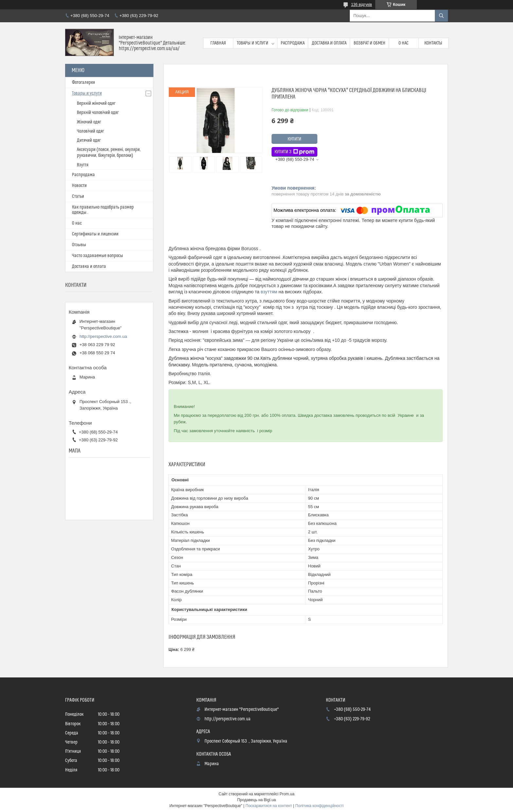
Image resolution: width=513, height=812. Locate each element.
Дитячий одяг (89, 140)
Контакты (433, 43)
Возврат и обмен (370, 43)
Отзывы (79, 245)
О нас (404, 43)
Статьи (78, 196)
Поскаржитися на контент (269, 806)
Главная (218, 43)
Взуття (83, 165)
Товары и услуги (253, 43)
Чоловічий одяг (90, 131)
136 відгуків (362, 5)
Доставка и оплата (329, 43)
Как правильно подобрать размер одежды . (103, 210)
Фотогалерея (83, 83)
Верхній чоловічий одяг (98, 113)
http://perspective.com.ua (103, 336)
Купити (294, 139)
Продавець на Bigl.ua (256, 800)
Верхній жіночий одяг (96, 103)
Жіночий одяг (89, 122)
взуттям (269, 292)
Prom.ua (287, 794)
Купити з (294, 152)
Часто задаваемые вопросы (97, 256)
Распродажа (293, 43)
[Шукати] (441, 16)
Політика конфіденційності (320, 806)
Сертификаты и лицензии (95, 234)
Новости (79, 186)
